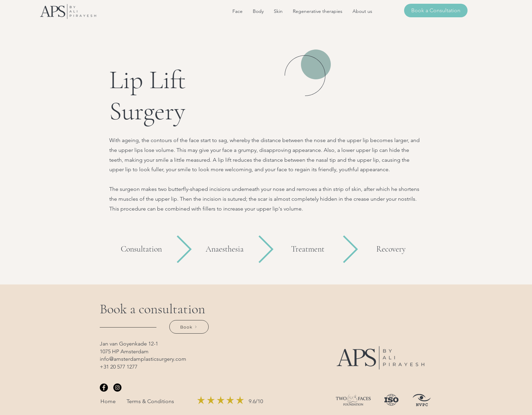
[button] (237, 11)
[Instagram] (117, 388)
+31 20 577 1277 (119, 367)
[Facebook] (104, 388)
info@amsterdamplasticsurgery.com (143, 359)
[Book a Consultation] (436, 11)
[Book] (189, 327)
